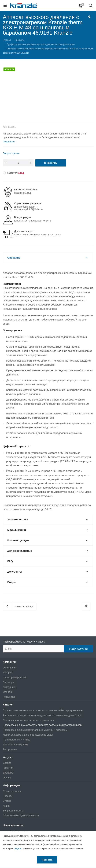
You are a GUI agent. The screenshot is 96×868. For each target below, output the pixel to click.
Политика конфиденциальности (21, 815)
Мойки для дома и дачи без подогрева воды (28, 735)
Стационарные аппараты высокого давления (28, 720)
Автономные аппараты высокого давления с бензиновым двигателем (42, 715)
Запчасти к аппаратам (15, 744)
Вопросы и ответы (13, 811)
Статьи (7, 801)
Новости (8, 796)
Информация (11, 785)
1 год (21, 173)
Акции (6, 806)
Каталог (8, 705)
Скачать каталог (12, 791)
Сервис (7, 763)
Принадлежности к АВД (16, 740)
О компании (10, 668)
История (8, 672)
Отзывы (7, 692)
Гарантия (8, 768)
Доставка (8, 773)
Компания (9, 662)
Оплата (7, 778)
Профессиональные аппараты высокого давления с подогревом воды (42, 725)
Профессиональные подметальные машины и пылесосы (35, 730)
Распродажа (10, 749)
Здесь (18, 849)
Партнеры (8, 682)
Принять (47, 860)
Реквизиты (9, 697)
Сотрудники (9, 687)
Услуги (7, 757)
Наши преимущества (15, 677)
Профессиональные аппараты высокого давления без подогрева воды (43, 710)
